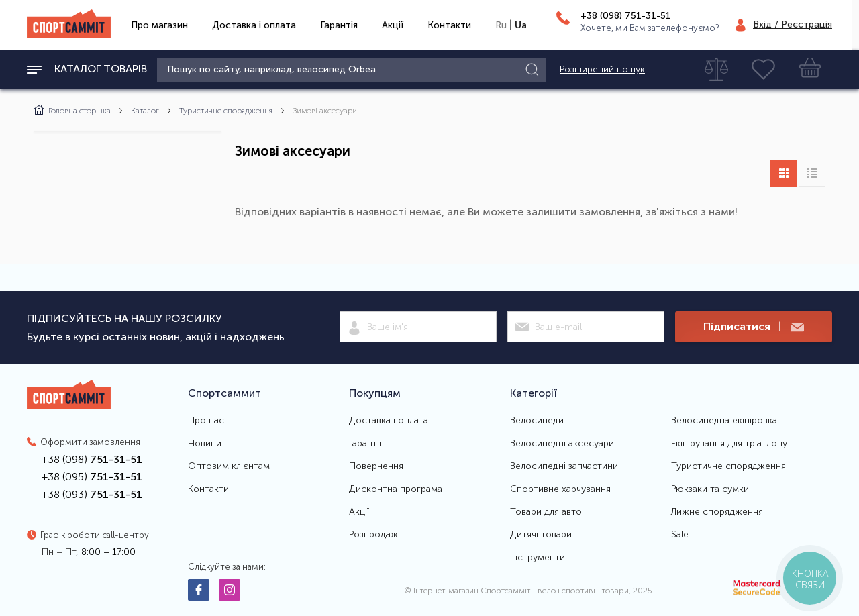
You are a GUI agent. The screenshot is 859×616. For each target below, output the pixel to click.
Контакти (449, 25)
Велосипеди (537, 421)
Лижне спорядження (717, 512)
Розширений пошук (602, 70)
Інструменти (538, 558)
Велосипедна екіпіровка (724, 421)
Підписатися (754, 327)
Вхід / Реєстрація (793, 24)
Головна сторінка (72, 111)
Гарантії (365, 444)
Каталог (145, 111)
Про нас (206, 421)
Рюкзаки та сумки (710, 489)
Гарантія (339, 25)
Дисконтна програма (396, 489)
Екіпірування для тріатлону (729, 444)
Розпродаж (373, 535)
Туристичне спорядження (226, 111)
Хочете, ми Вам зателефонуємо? (650, 28)
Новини (205, 444)
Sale (680, 535)
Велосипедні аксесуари (562, 444)
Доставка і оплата (254, 25)
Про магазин (159, 25)
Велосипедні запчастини (564, 466)
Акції (393, 25)
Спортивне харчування (560, 489)
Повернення (376, 466)
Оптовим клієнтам (229, 466)
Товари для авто (546, 512)
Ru (501, 25)
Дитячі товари (541, 535)
